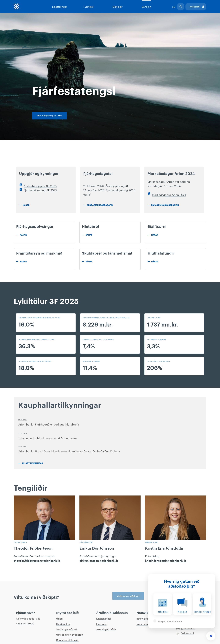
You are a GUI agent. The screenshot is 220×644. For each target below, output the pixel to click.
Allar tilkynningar (32, 463)
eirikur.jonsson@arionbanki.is (99, 561)
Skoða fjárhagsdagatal (100, 205)
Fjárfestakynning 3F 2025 (40, 190)
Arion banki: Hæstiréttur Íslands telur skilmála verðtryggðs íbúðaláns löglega (69, 451)
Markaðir (117, 6)
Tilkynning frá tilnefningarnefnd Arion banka (48, 437)
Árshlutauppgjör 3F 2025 (40, 185)
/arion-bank (185, 633)
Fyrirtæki (88, 6)
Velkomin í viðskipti (128, 596)
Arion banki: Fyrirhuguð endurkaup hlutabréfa (49, 424)
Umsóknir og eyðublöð (70, 635)
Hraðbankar (63, 624)
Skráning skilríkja (106, 629)
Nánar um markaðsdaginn (165, 205)
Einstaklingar (60, 6)
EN (174, 7)
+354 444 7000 (25, 624)
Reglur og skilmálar (67, 640)
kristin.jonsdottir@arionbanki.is (166, 561)
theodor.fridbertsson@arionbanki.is (37, 561)
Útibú (59, 619)
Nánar (26, 205)
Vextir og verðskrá (67, 629)
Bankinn (146, 6)
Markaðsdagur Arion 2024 (169, 194)
